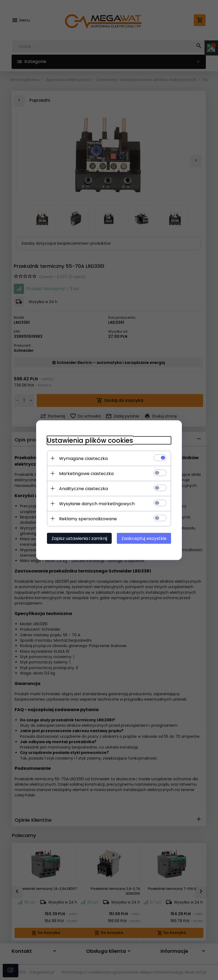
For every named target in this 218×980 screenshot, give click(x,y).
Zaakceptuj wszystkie (144, 538)
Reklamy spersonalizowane (88, 519)
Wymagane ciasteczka (83, 458)
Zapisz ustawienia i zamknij (79, 538)
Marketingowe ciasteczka (86, 473)
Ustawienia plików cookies (90, 440)
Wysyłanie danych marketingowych (97, 503)
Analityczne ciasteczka (84, 488)
